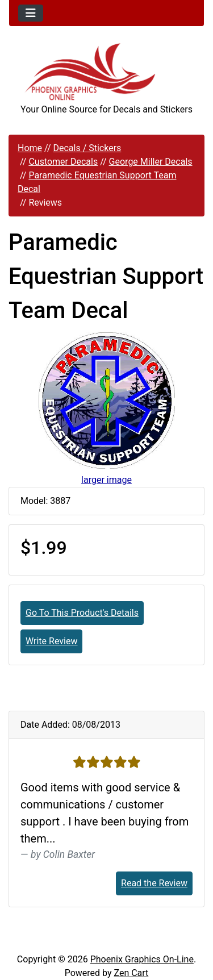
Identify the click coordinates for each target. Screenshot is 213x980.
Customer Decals (63, 162)
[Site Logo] (106, 72)
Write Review (51, 641)
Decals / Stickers (87, 148)
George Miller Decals (151, 162)
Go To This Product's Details (82, 613)
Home (30, 148)
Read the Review (154, 883)
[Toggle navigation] (31, 13)
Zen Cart (131, 973)
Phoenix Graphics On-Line (142, 959)
